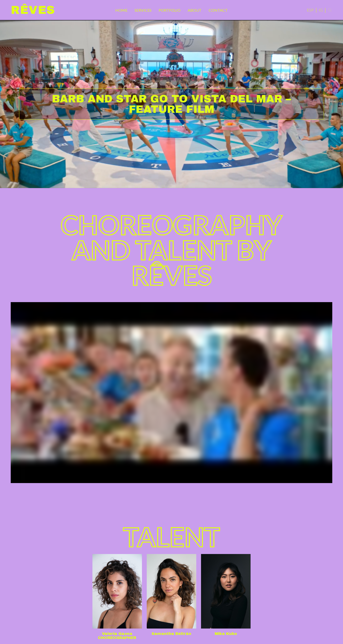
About (195, 10)
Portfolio (170, 10)
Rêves (33, 10)
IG (321, 10)
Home (121, 10)
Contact (218, 10)
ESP (310, 10)
